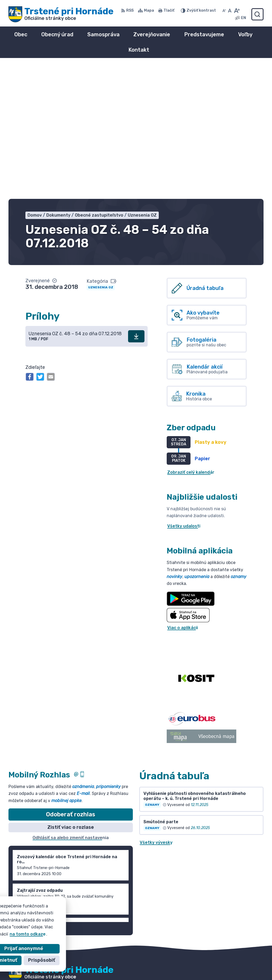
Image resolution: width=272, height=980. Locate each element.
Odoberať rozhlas (71, 681)
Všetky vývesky (156, 710)
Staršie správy (29, 794)
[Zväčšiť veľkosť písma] (237, 11)
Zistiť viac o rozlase (71, 694)
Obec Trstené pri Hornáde (70, 860)
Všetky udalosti (184, 393)
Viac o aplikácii (183, 495)
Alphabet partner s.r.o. (87, 854)
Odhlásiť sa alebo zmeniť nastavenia (71, 705)
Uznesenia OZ (101, 154)
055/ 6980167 (215, 962)
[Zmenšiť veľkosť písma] (224, 11)
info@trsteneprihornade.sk (229, 968)
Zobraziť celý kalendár (191, 339)
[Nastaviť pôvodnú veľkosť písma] (230, 11)
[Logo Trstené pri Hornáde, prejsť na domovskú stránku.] (61, 14)
